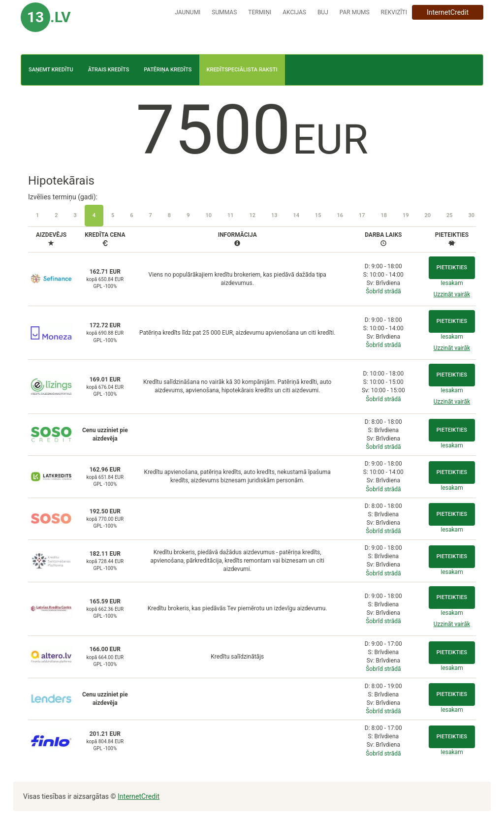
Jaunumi (188, 12)
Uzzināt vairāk (452, 294)
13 (274, 215)
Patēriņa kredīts (168, 70)
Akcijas (294, 12)
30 (472, 215)
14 (296, 215)
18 (384, 215)
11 (231, 215)
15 (318, 215)
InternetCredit (448, 12)
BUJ (323, 12)
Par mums (355, 12)
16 (340, 215)
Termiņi (260, 12)
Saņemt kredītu (51, 70)
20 (428, 215)
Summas (224, 12)
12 (252, 215)
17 (362, 215)
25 (450, 215)
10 (208, 215)
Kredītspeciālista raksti (242, 70)
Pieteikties (452, 268)
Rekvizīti (394, 12)
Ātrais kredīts (109, 70)
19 (406, 215)
